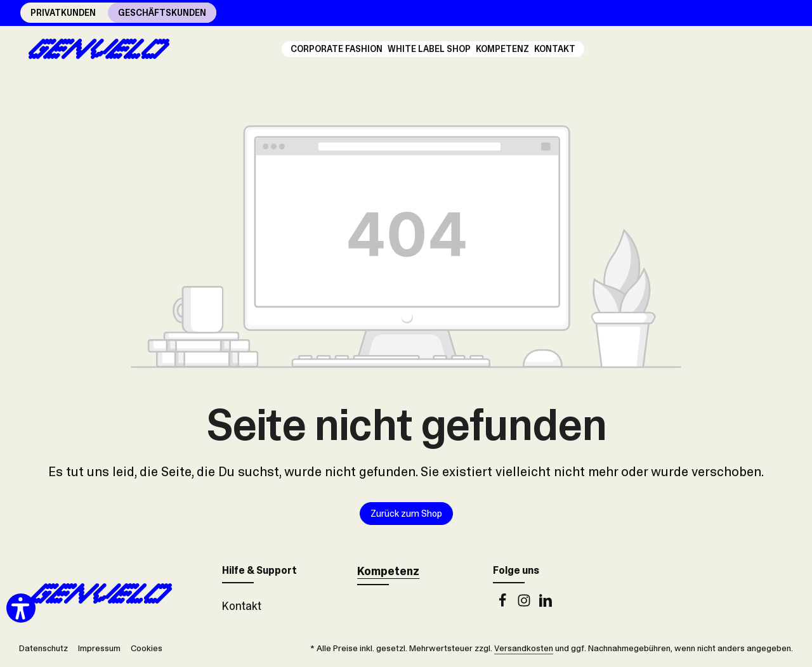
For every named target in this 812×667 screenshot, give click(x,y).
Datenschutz (43, 648)
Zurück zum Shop (406, 514)
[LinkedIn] (546, 604)
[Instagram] (525, 604)
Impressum (99, 648)
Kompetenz (388, 571)
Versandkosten (524, 648)
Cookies (147, 648)
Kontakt (242, 606)
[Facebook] (504, 604)
